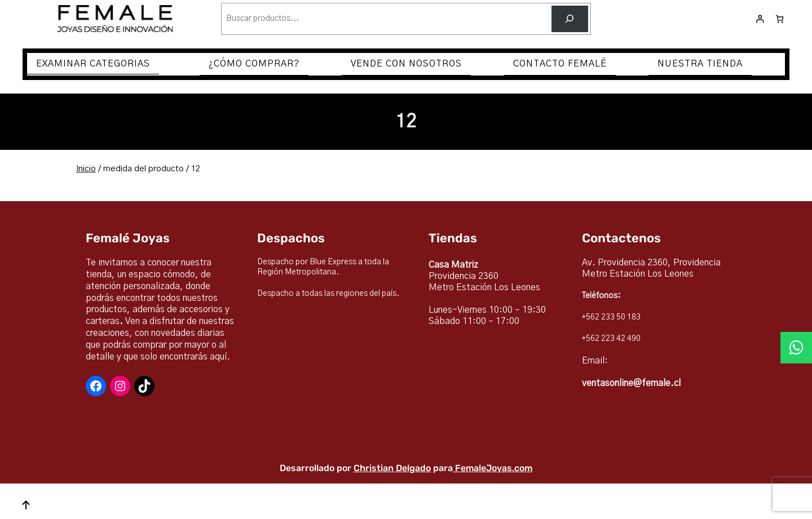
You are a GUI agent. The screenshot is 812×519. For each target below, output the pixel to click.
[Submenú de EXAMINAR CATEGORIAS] (164, 64)
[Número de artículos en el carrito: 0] (780, 19)
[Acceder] (760, 19)
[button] (796, 348)
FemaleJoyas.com (494, 468)
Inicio (86, 169)
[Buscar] (570, 19)
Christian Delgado (392, 468)
